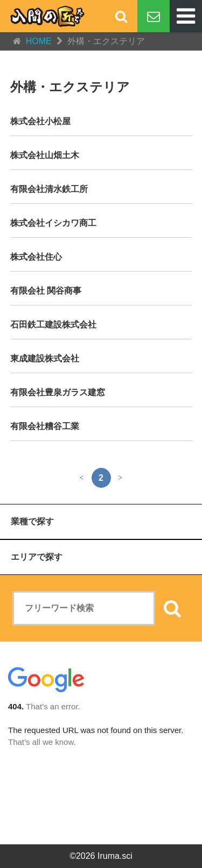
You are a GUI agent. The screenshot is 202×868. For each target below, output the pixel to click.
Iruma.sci (115, 856)
